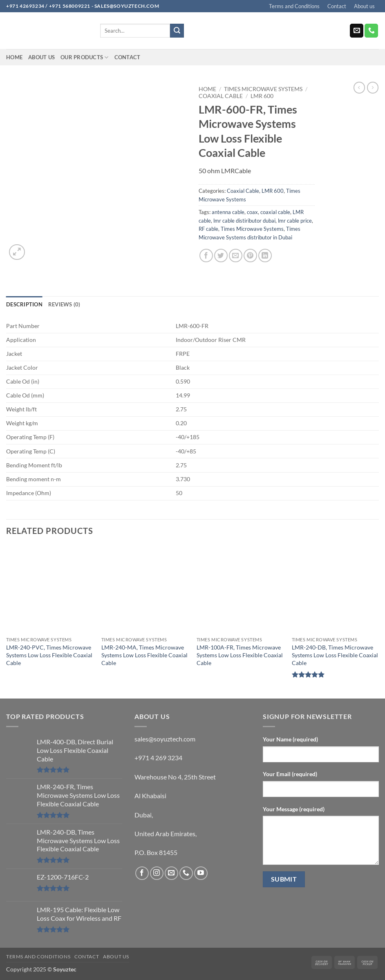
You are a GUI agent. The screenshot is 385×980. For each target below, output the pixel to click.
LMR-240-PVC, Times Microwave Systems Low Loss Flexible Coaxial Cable (49, 655)
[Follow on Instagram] (157, 873)
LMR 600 (262, 96)
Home (14, 57)
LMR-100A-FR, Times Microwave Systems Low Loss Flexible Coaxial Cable (240, 655)
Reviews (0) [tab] (64, 304)
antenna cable (228, 212)
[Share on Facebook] (206, 256)
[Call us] (371, 31)
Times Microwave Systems (263, 89)
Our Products (85, 57)
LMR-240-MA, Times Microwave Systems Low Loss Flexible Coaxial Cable (144, 655)
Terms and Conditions (294, 6)
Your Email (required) (290, 774)
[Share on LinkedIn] (265, 256)
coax (252, 212)
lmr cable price (295, 221)
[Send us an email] (357, 31)
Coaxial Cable (221, 96)
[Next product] (359, 87)
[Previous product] (373, 87)
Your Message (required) (294, 809)
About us (364, 6)
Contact (337, 6)
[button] (17, 252)
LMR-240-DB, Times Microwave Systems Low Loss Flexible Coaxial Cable (335, 655)
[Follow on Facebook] (142, 873)
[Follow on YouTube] (201, 873)
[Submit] (177, 31)
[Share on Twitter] (221, 256)
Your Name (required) (290, 739)
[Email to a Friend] (236, 256)
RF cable (208, 229)
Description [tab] (24, 304)
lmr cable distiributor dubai (244, 221)
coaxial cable (275, 212)
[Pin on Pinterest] (250, 256)
